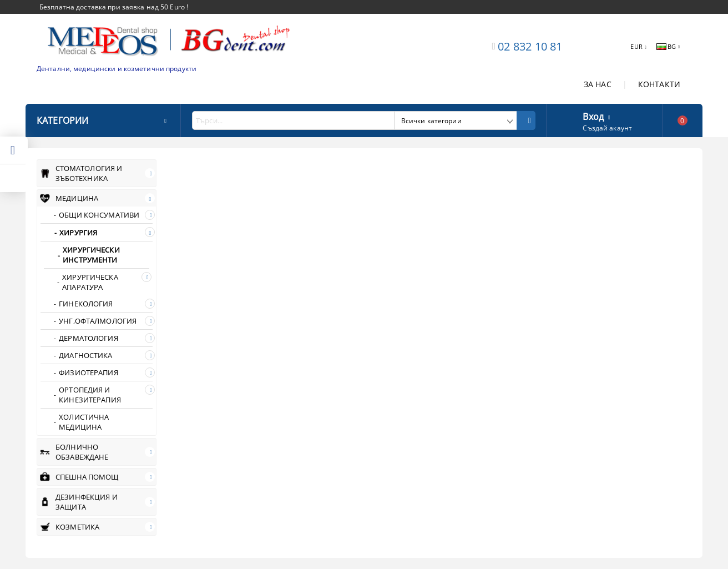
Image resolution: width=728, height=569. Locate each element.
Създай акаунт (607, 128)
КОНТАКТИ (659, 84)
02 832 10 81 (530, 46)
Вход (593, 115)
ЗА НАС (598, 84)
